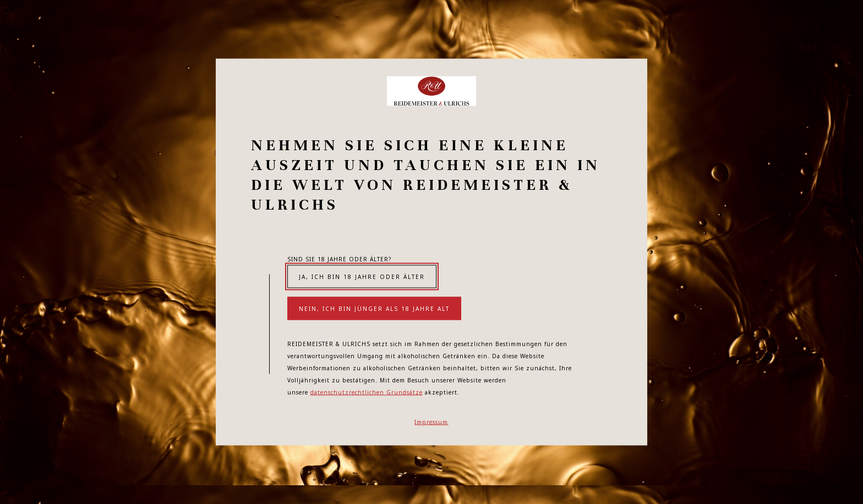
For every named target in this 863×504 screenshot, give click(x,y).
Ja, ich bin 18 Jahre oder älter (362, 277)
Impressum (431, 422)
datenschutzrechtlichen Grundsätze (367, 392)
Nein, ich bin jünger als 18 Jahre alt (374, 309)
